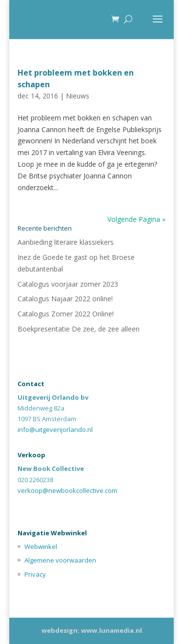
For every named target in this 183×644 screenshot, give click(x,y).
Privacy (35, 574)
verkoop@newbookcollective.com (67, 490)
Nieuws (78, 96)
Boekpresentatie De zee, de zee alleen (79, 329)
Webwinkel (41, 546)
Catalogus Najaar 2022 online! (65, 299)
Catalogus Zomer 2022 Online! (66, 314)
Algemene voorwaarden (60, 560)
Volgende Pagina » (136, 219)
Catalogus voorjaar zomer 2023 (68, 284)
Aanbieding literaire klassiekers (66, 242)
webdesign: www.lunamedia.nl (92, 630)
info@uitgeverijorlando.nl (55, 429)
